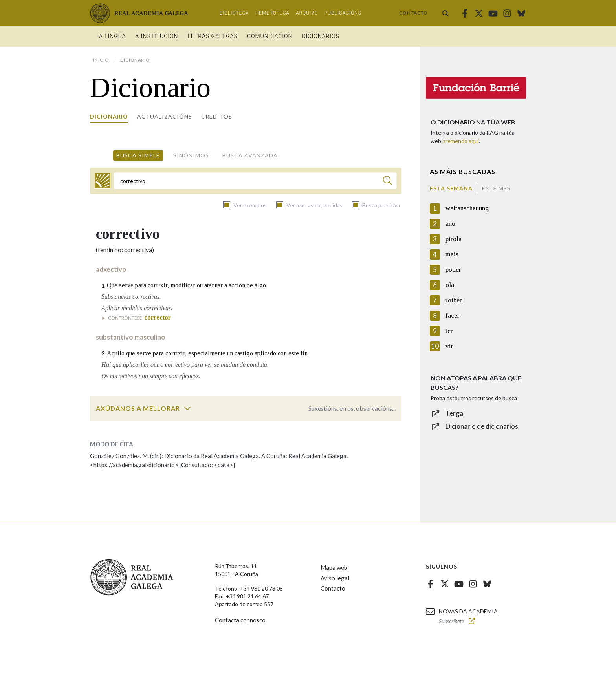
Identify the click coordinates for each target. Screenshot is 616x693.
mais (452, 254)
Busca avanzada (250, 155)
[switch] (187, 408)
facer (453, 315)
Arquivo (307, 13)
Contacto (413, 13)
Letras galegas (212, 36)
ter (449, 331)
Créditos (217, 116)
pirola (454, 239)
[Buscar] (388, 182)
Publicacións (343, 13)
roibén (454, 300)
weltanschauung (467, 208)
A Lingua (113, 36)
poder (453, 270)
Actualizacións (165, 116)
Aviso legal (335, 578)
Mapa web (334, 567)
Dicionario (109, 116)
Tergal (455, 413)
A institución (157, 36)
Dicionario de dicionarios (482, 426)
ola (450, 285)
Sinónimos (191, 155)
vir (449, 346)
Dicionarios (320, 36)
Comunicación (270, 36)
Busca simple (138, 155)
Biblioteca (234, 13)
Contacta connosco (240, 620)
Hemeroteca (272, 13)
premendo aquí (461, 141)
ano (450, 224)
